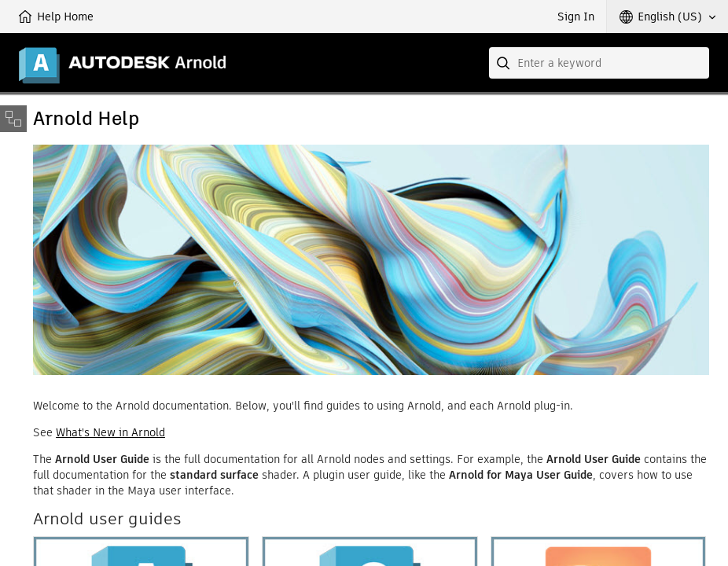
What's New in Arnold (110, 432)
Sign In (576, 17)
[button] (667, 17)
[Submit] (505, 63)
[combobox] (599, 63)
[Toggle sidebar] (13, 119)
